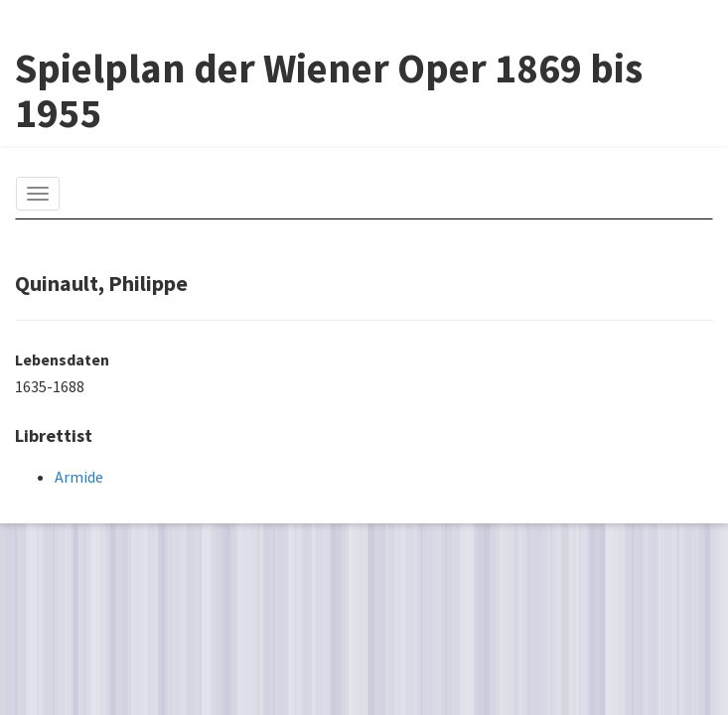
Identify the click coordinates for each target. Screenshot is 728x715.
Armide (79, 477)
